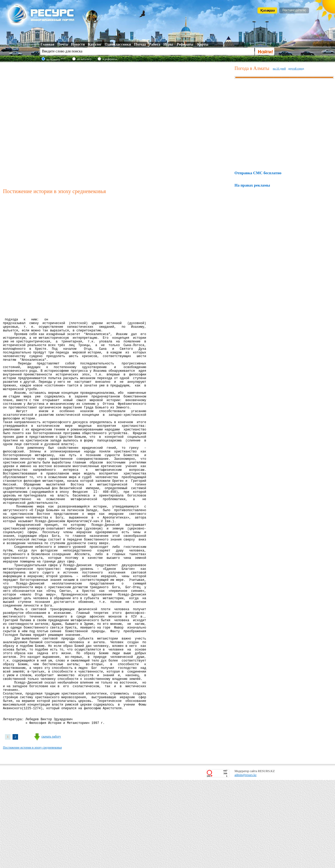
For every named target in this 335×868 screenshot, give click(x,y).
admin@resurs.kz (245, 863)
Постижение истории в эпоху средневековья (32, 836)
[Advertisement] (58, 124)
